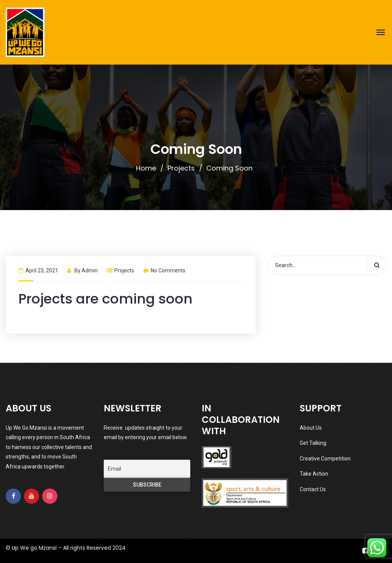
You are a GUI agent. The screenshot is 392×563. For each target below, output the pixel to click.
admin (90, 270)
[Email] (147, 469)
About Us (311, 428)
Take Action (314, 474)
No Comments (164, 270)
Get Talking (313, 443)
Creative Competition (325, 459)
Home (146, 168)
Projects (181, 168)
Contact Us (313, 489)
